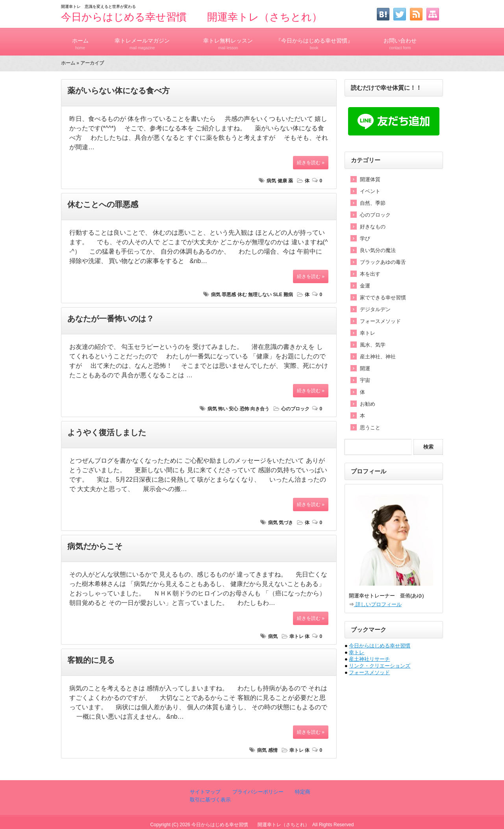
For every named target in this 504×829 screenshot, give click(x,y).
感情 (273, 750)
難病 (288, 295)
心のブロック (295, 409)
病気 (271, 181)
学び (365, 238)
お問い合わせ (400, 40)
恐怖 (245, 409)
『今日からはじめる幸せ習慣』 (314, 40)
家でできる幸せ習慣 (383, 298)
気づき (286, 523)
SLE (277, 295)
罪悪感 (229, 295)
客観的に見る (91, 660)
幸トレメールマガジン (142, 40)
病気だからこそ (95, 546)
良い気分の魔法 (378, 250)
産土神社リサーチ (369, 659)
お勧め (368, 404)
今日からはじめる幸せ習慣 (380, 646)
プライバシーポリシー (257, 792)
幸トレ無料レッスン (228, 40)
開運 (365, 368)
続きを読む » (311, 163)
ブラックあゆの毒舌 (383, 262)
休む (242, 295)
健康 (282, 181)
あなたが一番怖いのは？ (111, 319)
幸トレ (296, 636)
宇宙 (365, 380)
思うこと (370, 427)
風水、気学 (373, 345)
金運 (365, 286)
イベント (370, 191)
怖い (223, 409)
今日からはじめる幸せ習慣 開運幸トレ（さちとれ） (192, 17)
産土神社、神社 (378, 357)
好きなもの (373, 227)
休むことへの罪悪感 (103, 204)
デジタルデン (375, 309)
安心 (233, 409)
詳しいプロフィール (378, 604)
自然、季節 (373, 203)
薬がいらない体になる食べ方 (119, 91)
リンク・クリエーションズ (380, 666)
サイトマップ (205, 792)
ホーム (80, 40)
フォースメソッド (380, 321)
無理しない (260, 295)
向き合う (260, 409)
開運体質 (370, 179)
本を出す (370, 274)
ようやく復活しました (107, 432)
